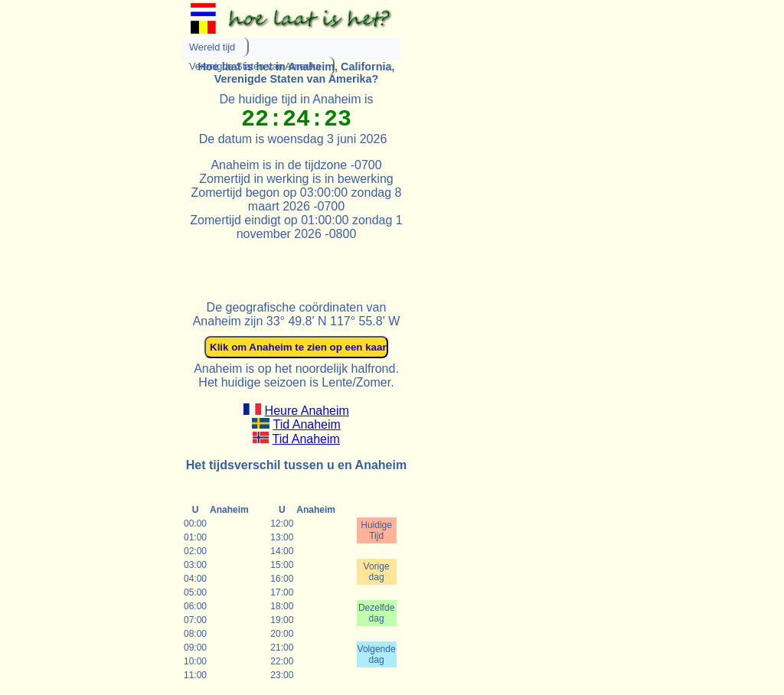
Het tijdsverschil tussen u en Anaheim (296, 465)
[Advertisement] (361, 264)
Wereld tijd (212, 47)
